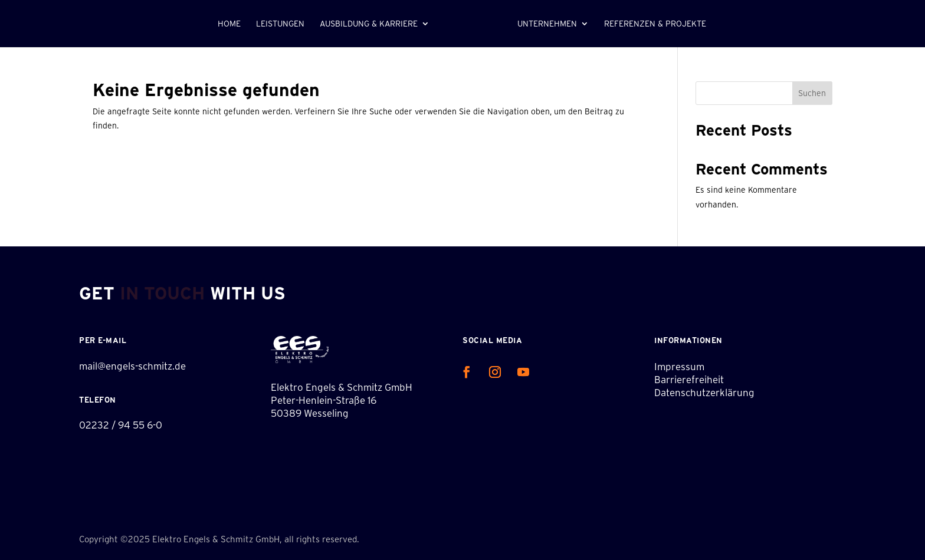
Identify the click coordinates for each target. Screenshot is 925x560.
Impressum (679, 366)
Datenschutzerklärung (704, 392)
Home (229, 24)
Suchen (812, 93)
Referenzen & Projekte (655, 24)
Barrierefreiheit (689, 379)
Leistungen (280, 24)
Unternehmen (547, 24)
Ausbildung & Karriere (369, 24)
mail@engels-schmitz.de (132, 366)
